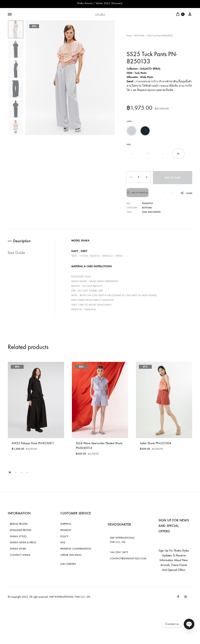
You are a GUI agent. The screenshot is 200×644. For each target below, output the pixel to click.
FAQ (63, 544)
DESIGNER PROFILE (21, 532)
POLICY (64, 538)
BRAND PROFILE (19, 526)
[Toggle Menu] (10, 14)
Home (129, 36)
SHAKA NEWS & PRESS (23, 544)
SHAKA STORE (18, 550)
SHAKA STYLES (18, 538)
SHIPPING (66, 526)
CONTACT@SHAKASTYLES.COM (128, 560)
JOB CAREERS (68, 566)
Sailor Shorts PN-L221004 (156, 445)
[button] (131, 131)
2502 (145, 214)
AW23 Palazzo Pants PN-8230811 (33, 445)
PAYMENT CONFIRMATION (76, 550)
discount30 (154, 214)
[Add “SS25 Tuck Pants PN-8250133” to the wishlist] (137, 193)
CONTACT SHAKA (20, 557)
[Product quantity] (138, 177)
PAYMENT (66, 532)
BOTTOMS (139, 36)
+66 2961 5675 (119, 554)
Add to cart (172, 177)
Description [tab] (22, 243)
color (129, 121)
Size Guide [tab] (17, 255)
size (129, 144)
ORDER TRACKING (71, 557)
